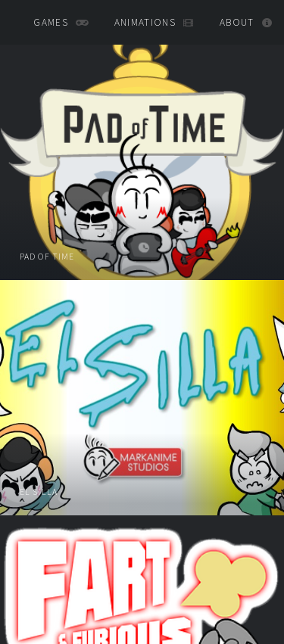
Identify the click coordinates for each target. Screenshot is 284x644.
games (51, 22)
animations (145, 22)
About (237, 22)
